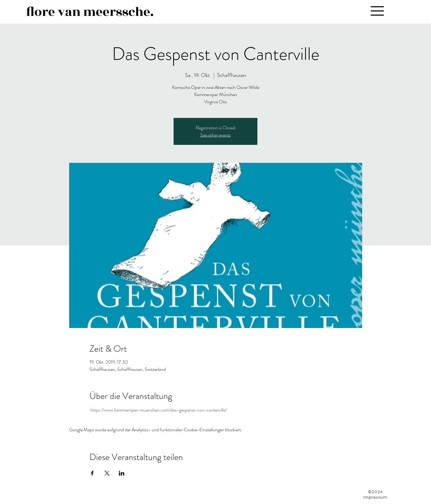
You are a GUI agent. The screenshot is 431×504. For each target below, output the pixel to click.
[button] (377, 11)
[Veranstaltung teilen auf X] (107, 473)
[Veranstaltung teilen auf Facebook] (92, 473)
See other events (215, 135)
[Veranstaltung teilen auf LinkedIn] (122, 473)
